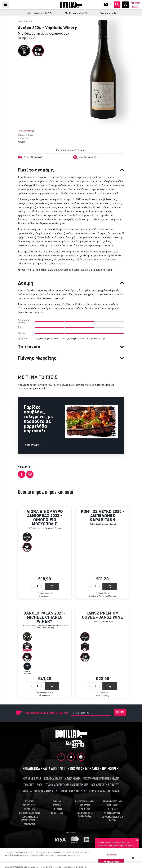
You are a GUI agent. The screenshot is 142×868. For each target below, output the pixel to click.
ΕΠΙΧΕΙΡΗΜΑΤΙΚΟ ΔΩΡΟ (113, 802)
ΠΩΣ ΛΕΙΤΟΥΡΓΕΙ (30, 805)
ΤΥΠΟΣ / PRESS (57, 813)
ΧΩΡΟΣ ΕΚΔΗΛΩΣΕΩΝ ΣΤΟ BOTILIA (113, 819)
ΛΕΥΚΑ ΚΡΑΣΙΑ (73, 779)
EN (110, 4)
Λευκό (29, 21)
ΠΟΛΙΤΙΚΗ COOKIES (85, 813)
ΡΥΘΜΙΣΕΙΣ (112, 854)
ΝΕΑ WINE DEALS (32, 779)
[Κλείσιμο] (133, 858)
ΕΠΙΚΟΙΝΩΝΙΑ (30, 824)
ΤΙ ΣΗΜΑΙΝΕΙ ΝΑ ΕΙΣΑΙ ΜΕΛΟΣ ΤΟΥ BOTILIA (30, 819)
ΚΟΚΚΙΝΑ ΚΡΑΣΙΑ (53, 779)
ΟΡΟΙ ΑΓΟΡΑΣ (85, 805)
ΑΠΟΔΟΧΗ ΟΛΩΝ (111, 862)
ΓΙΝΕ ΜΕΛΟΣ (135, 3)
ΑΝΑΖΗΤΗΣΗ (117, 4)
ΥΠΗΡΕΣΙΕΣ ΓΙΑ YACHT (113, 813)
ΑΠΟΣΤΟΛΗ (57, 805)
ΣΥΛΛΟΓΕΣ (29, 785)
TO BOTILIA (29, 802)
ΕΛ (106, 4)
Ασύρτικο (24, 138)
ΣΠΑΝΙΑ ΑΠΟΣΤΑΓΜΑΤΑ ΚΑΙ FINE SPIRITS (67, 785)
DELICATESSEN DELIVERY (105, 785)
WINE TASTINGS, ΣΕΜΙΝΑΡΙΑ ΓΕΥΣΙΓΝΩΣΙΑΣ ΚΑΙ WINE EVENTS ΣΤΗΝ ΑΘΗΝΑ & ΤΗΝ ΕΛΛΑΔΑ (71, 791)
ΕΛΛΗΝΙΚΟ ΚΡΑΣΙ (30, 809)
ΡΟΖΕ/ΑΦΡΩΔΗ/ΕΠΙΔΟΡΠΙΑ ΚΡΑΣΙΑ (101, 779)
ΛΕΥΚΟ (22, 142)
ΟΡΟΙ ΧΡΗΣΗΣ (85, 809)
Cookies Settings (85, 817)
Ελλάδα (23, 135)
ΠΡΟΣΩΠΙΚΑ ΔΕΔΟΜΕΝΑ (85, 802)
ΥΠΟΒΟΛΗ (120, 712)
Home (21, 21)
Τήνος (30, 135)
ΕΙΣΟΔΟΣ (135, 7)
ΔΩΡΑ (40, 785)
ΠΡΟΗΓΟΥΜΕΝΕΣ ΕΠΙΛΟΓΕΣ (29, 813)
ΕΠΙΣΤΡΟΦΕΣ (57, 809)
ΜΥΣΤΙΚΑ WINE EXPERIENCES (112, 807)
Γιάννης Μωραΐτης (26, 131)
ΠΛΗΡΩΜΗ (57, 802)
